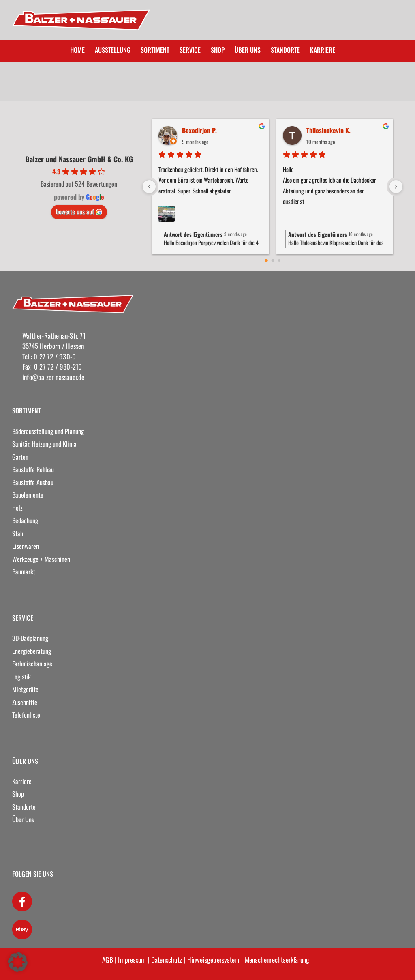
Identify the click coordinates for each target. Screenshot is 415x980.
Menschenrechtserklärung (277, 960)
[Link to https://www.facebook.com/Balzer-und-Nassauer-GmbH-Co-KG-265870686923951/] (22, 902)
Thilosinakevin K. (328, 130)
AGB (108, 960)
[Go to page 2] (279, 260)
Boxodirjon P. (199, 130)
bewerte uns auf (79, 211)
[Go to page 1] (273, 261)
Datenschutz (167, 960)
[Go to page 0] (266, 260)
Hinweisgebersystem (214, 960)
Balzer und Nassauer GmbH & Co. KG (79, 159)
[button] (18, 962)
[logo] (73, 298)
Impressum (132, 960)
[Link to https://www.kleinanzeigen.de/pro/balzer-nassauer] (22, 929)
